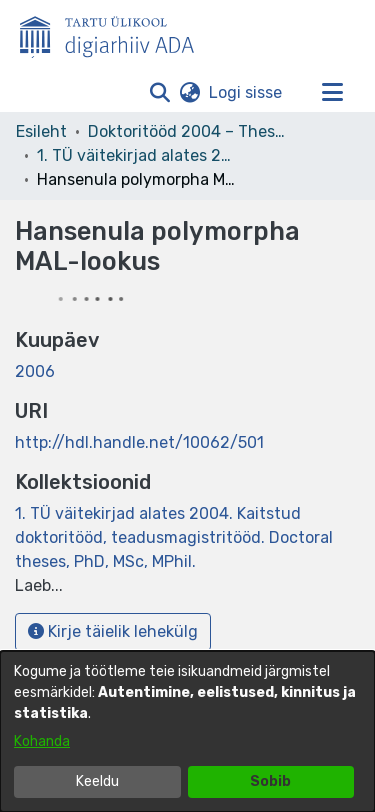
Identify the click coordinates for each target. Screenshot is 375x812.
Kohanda (42, 741)
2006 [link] (35, 371)
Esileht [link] (41, 131)
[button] (159, 93)
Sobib (270, 781)
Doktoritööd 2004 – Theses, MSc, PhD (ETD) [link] (188, 131)
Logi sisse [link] (246, 92)
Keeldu (97, 781)
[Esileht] (115, 33)
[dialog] (187, 731)
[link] (174, 537)
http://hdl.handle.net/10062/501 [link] (139, 442)
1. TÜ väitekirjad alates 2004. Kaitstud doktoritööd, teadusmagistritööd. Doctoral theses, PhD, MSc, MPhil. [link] (137, 155)
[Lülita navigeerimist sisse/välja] (332, 93)
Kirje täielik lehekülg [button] (113, 631)
